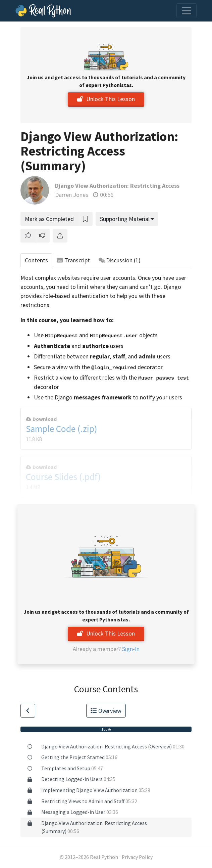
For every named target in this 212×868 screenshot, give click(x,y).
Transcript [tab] (73, 260)
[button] (28, 236)
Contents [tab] (36, 260)
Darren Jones (72, 195)
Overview (106, 711)
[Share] (60, 236)
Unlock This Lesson (106, 99)
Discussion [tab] (120, 260)
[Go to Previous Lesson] (28, 711)
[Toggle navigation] (187, 11)
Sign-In (131, 649)
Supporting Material (125, 219)
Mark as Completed (49, 219)
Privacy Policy (137, 857)
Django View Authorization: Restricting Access (117, 186)
